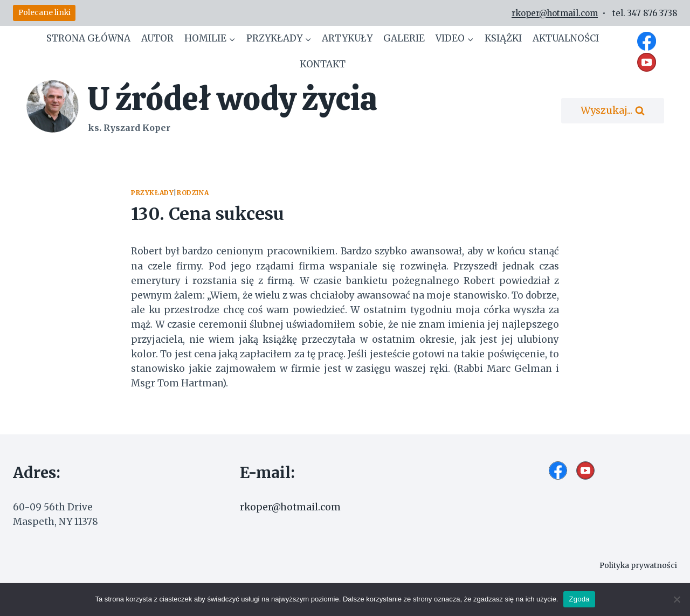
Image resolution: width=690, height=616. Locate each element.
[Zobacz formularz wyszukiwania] (613, 111)
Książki (503, 38)
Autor (157, 38)
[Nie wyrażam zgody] (677, 599)
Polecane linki (44, 13)
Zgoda (579, 599)
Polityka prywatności (635, 565)
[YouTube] (647, 62)
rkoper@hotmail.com (555, 13)
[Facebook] (647, 41)
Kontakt (323, 64)
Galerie (404, 38)
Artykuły (347, 38)
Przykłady (152, 193)
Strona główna (88, 38)
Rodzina (193, 193)
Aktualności (566, 38)
